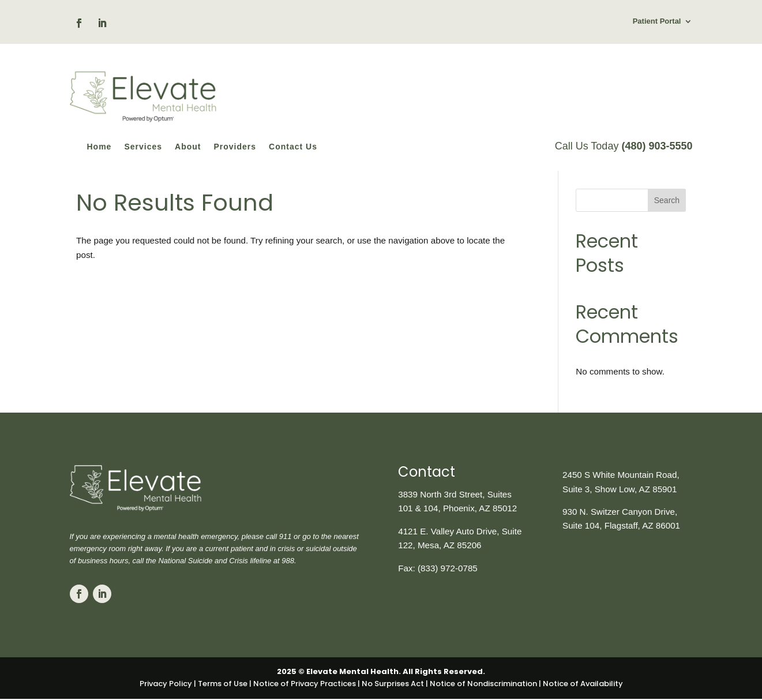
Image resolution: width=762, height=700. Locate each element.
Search (667, 216)
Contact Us (293, 147)
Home (100, 147)
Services (143, 147)
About (188, 147)
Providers (235, 147)
